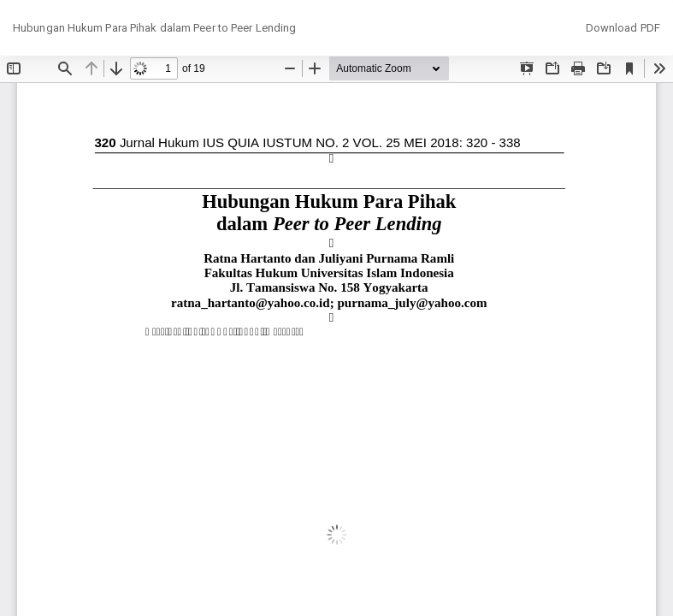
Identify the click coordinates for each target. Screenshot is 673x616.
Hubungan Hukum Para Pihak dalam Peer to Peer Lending (154, 28)
